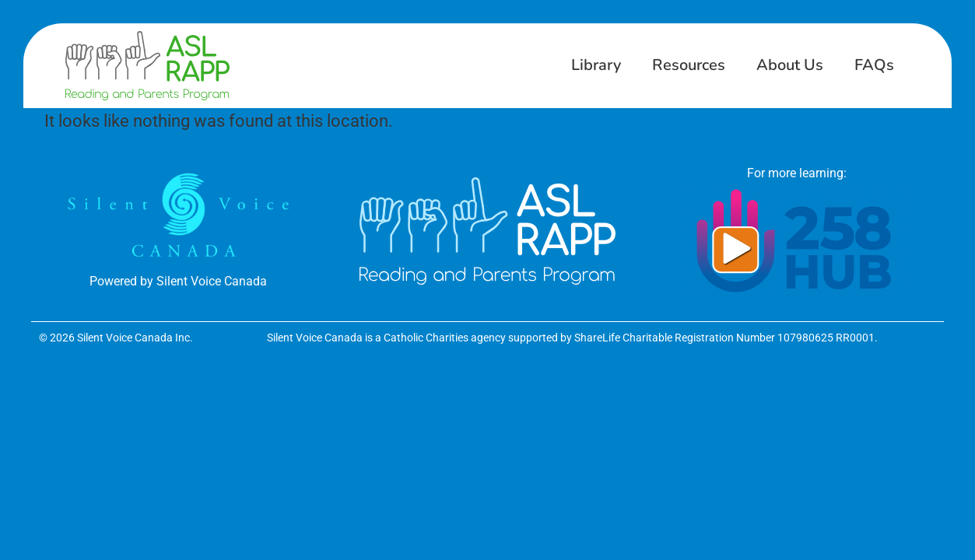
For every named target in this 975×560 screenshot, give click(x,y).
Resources (689, 65)
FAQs (874, 65)
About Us (790, 65)
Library (596, 65)
